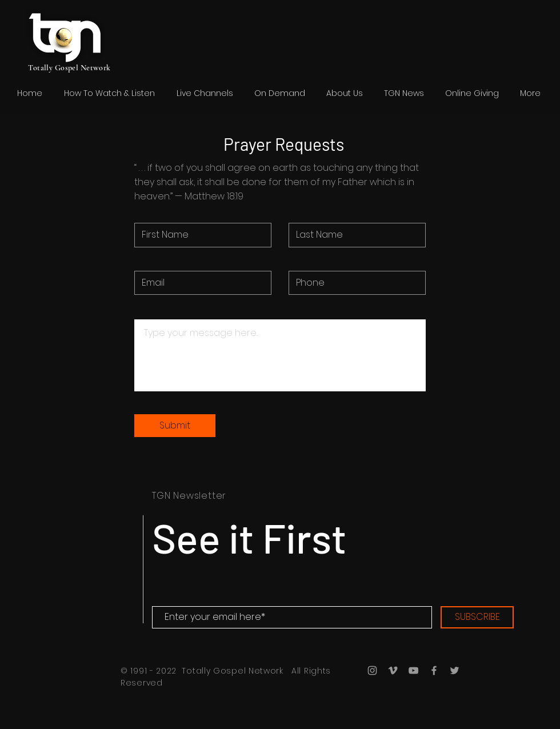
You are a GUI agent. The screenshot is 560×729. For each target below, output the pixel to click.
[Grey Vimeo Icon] (393, 670)
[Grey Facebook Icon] (434, 670)
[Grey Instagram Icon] (372, 670)
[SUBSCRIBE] (477, 617)
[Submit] (175, 426)
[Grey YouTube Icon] (413, 670)
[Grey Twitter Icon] (455, 670)
